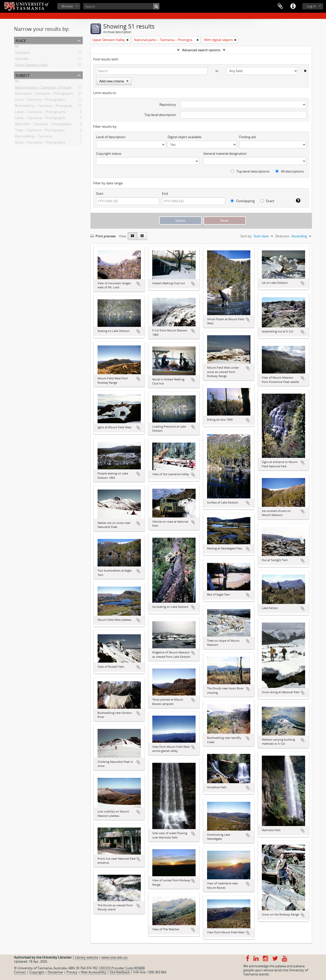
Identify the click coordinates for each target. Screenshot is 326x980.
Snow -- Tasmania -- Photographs (40, 100)
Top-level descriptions (250, 171)
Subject (23, 75)
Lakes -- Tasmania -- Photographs (40, 113)
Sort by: (246, 236)
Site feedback (120, 972)
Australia (22, 60)
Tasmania (22, 54)
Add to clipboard (138, 284)
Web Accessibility (94, 972)
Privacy (72, 972)
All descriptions (290, 171)
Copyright (37, 972)
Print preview (103, 236)
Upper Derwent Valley (31, 66)
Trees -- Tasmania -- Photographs (40, 131)
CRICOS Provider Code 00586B (122, 968)
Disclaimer (55, 972)
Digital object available (184, 137)
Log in (311, 6)
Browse (67, 6)
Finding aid (247, 137)
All (17, 47)
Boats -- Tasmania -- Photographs (40, 143)
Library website (86, 957)
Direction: (283, 236)
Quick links (293, 6)
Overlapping (243, 201)
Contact (20, 972)
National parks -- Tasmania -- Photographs (47, 88)
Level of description (111, 137)
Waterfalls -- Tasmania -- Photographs (43, 125)
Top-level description (160, 115)
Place (21, 40)
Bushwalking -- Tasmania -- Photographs (45, 107)
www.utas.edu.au (114, 957)
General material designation (225, 153)
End (165, 194)
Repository (168, 105)
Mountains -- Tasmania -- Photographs (44, 94)
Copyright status (109, 153)
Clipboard (280, 6)
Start (100, 194)
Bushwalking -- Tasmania (34, 137)
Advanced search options (201, 50)
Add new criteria (114, 81)
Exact (267, 201)
